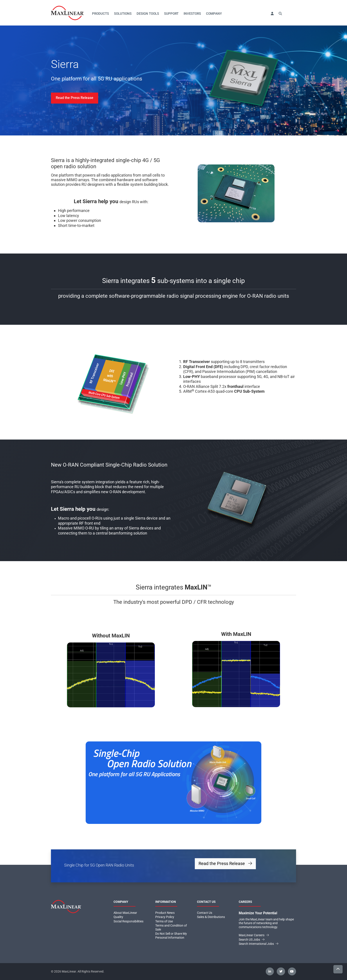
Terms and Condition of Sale (171, 927)
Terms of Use (164, 921)
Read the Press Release (75, 98)
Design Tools (148, 14)
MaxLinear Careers (254, 935)
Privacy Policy (165, 917)
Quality (118, 917)
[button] (272, 14)
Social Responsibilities (128, 921)
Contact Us (205, 913)
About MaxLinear (125, 913)
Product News (165, 913)
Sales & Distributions (211, 917)
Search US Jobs (252, 940)
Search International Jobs (258, 944)
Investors (192, 14)
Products (100, 14)
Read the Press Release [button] (225, 863)
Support (171, 14)
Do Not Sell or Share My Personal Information (171, 936)
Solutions (123, 14)
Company (214, 14)
